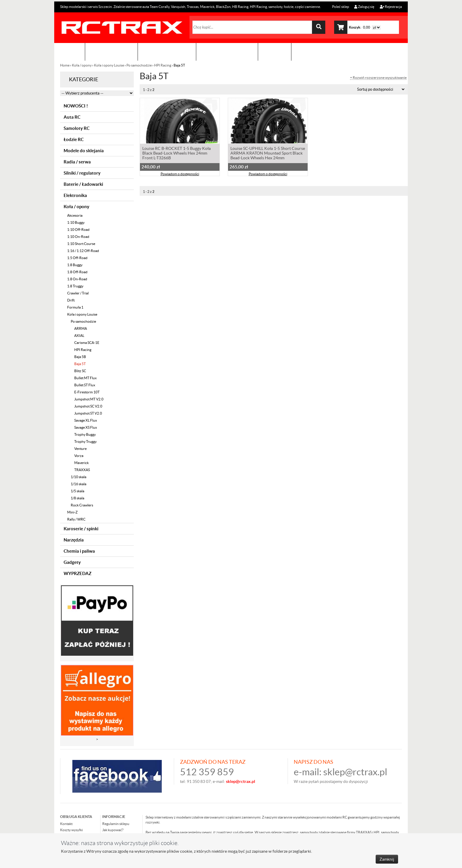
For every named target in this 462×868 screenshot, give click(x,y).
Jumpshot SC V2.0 (88, 406)
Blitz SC (80, 371)
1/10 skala (79, 477)
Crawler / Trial (78, 293)
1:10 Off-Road (78, 230)
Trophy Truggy (85, 442)
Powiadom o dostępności (180, 174)
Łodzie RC (74, 139)
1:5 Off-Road (77, 258)
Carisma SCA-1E (87, 343)
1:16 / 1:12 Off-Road (83, 251)
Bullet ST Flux (85, 385)
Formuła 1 (75, 307)
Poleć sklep (340, 7)
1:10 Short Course (81, 244)
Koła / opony (82, 65)
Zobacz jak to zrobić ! (227, 52)
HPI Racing (163, 65)
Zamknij (387, 859)
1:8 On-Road (77, 279)
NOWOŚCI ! (76, 106)
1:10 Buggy (76, 222)
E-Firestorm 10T (87, 392)
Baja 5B (80, 357)
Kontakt (275, 52)
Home (65, 65)
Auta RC (72, 117)
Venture (80, 449)
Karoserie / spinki (81, 529)
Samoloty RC (77, 128)
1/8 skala (77, 498)
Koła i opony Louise (109, 65)
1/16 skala (79, 484)
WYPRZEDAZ (77, 573)
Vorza (79, 456)
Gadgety (72, 562)
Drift (71, 300)
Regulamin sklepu (116, 824)
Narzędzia (74, 540)
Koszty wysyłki (71, 830)
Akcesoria (75, 215)
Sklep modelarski (111, 52)
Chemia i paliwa (79, 551)
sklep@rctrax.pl (355, 772)
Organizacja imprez (167, 52)
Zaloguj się (364, 7)
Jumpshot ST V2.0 (88, 413)
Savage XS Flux (86, 427)
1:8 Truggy (75, 286)
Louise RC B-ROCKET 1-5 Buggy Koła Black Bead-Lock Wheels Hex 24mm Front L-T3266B (176, 154)
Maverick (81, 463)
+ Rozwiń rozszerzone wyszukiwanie (378, 78)
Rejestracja (391, 7)
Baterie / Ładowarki (83, 184)
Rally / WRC (76, 519)
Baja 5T (80, 364)
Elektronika (75, 195)
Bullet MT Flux (85, 378)
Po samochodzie (139, 65)
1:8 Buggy (75, 265)
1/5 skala (77, 491)
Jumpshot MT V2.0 (89, 399)
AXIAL (79, 336)
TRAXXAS (82, 470)
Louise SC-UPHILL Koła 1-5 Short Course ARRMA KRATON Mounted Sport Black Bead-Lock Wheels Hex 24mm (268, 154)
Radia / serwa (77, 162)
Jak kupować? (113, 830)
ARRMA (81, 328)
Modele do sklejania (84, 151)
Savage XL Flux (86, 420)
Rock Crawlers (82, 505)
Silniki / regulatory (82, 173)
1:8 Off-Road (77, 272)
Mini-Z (72, 512)
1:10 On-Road (78, 237)
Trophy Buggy (85, 434)
